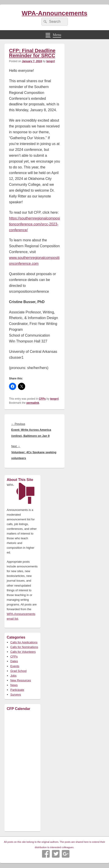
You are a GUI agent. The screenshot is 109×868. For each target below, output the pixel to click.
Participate (17, 690)
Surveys (16, 695)
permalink (33, 403)
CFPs (42, 399)
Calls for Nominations (24, 647)
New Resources (21, 680)
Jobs (13, 676)
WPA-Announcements (55, 13)
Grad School (18, 671)
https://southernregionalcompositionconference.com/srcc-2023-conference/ (34, 224)
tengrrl (51, 61)
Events (15, 666)
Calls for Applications (24, 642)
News (14, 685)
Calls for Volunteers (23, 652)
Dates (14, 661)
